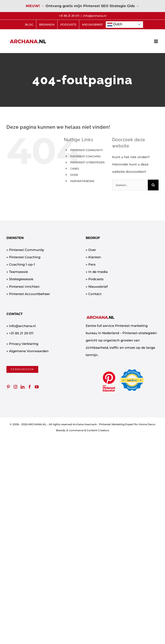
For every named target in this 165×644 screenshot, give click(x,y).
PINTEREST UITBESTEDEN (87, 162)
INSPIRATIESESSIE (82, 181)
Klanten (95, 257)
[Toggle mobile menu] (156, 41)
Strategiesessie (21, 279)
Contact (95, 294)
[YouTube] (37, 387)
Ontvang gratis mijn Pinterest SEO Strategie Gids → (92, 6)
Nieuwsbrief (98, 287)
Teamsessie (18, 272)
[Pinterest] (8, 387)
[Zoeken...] (130, 185)
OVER (74, 175)
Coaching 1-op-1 (22, 264)
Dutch (115, 24)
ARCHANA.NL (37, 424)
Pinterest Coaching (25, 257)
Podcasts (96, 279)
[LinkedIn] (23, 387)
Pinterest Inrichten (24, 287)
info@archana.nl (95, 16)
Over (92, 250)
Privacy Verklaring (24, 344)
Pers (92, 264)
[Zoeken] (153, 185)
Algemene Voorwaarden (29, 351)
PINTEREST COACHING (86, 156)
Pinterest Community (27, 250)
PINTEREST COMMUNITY (87, 150)
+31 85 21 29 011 (21, 333)
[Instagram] (15, 387)
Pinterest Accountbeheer (30, 294)
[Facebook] (30, 387)
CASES (75, 169)
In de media (98, 272)
